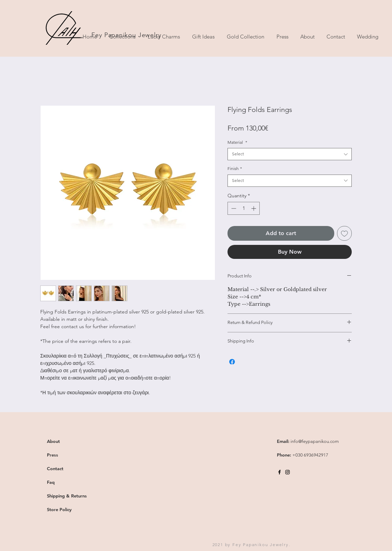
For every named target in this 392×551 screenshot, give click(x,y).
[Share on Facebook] (232, 362)
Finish (235, 168)
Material (237, 142)
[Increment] (254, 208)
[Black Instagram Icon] (288, 472)
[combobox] (290, 154)
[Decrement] (233, 208)
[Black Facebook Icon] (279, 472)
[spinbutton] (244, 208)
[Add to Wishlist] (344, 233)
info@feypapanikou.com (315, 441)
